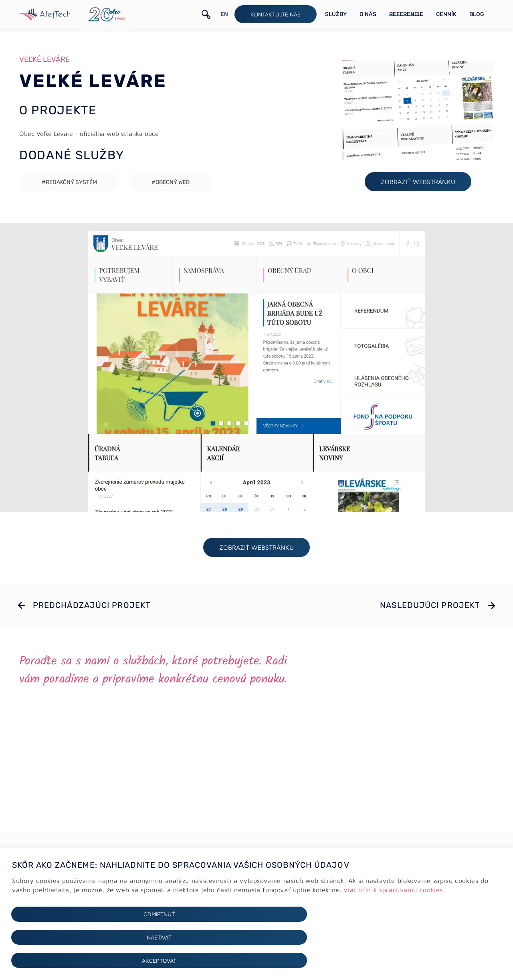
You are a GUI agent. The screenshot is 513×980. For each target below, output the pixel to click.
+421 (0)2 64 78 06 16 (305, 883)
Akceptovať (422, 960)
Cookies (21, 891)
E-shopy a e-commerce (169, 892)
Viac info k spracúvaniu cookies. (394, 935)
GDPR (18, 882)
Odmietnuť (91, 960)
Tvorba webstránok (163, 882)
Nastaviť (256, 960)
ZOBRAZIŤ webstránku (418, 184)
